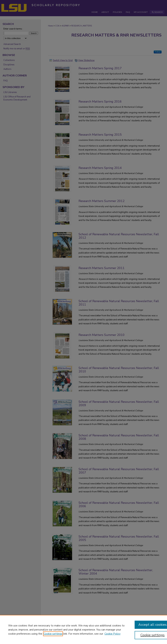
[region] (83, 629)
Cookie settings (53, 634)
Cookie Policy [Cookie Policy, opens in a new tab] (112, 634)
